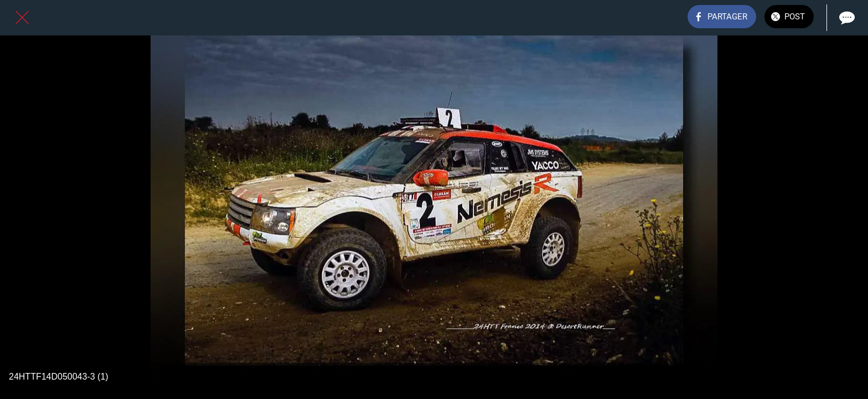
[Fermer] (22, 18)
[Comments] (846, 18)
